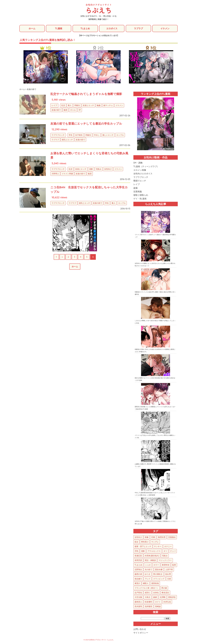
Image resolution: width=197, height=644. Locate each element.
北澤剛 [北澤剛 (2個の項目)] (163, 597)
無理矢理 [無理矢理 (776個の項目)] (162, 537)
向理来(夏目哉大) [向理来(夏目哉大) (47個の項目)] (152, 556)
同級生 (77, 106)
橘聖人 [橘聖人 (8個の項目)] (146, 584)
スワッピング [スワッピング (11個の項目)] (159, 579)
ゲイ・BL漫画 (140, 199)
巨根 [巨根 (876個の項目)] (153, 537)
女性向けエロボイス (143, 174)
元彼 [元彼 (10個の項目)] (169, 579)
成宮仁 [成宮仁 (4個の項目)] (148, 593)
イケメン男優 (67, 174)
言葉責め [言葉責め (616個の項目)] (172, 537)
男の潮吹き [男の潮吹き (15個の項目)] (158, 574)
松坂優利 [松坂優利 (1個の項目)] (148, 602)
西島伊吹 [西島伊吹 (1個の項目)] (172, 597)
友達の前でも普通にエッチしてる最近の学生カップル (89, 124)
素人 (70, 106)
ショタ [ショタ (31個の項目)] (148, 565)
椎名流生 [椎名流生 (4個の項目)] (165, 593)
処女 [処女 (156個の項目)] (136, 542)
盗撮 (136, 188)
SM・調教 (138, 163)
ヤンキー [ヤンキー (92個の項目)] (158, 547)
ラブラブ (138, 29)
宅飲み (99, 169)
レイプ (54, 106)
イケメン (165, 29)
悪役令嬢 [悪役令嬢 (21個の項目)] (159, 570)
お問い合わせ (140, 629)
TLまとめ (85, 29)
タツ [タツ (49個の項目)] (165, 551)
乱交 (63, 106)
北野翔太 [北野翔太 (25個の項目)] (138, 570)
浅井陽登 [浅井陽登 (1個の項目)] (148, 607)
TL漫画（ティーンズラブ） (146, 167)
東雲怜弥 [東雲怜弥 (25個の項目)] (166, 565)
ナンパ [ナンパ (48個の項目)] (173, 551)
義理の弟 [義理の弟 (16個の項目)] (138, 574)
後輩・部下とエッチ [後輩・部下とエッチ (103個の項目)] (143, 547)
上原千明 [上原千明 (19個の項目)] (169, 570)
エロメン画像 (140, 170)
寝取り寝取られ (141, 195)
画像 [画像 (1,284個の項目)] (147, 537)
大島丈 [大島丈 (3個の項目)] (148, 597)
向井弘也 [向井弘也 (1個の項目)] (167, 602)
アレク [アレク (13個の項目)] (148, 579)
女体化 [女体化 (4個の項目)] (156, 593)
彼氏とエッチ (67, 140)
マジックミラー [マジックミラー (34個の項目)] (165, 561)
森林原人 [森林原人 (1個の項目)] (138, 602)
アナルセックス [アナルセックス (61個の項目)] (154, 551)
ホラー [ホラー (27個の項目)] (156, 565)
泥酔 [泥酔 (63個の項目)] (143, 551)
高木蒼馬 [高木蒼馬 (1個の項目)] (138, 607)
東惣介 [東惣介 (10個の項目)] (137, 584)
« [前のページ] (62, 257)
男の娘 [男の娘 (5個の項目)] (164, 588)
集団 (65, 110)
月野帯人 (55, 174)
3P (80, 110)
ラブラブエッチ (58, 135)
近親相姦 (138, 192)
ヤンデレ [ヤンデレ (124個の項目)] (155, 542)
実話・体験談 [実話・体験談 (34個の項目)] (150, 561)
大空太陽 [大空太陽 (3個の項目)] (138, 597)
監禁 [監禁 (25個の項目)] (174, 565)
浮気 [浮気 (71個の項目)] (136, 551)
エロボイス (112, 29)
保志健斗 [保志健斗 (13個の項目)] (138, 579)
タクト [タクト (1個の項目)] (158, 602)
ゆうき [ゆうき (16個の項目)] (148, 574)
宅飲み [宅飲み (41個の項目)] (165, 556)
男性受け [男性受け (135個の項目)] (145, 542)
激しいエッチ (108, 135)
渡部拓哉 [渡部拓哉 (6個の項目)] (155, 584)
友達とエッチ (88, 106)
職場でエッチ (140, 181)
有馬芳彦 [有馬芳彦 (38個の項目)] (138, 561)
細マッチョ (108, 106)
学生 (71, 135)
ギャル (73, 110)
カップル (120, 135)
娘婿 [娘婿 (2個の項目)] (155, 597)
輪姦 (99, 106)
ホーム (32, 29)
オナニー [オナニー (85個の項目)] (168, 547)
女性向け (108, 169)
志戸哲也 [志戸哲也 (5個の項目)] (138, 593)
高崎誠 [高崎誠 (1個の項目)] (158, 607)
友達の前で (56, 110)
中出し (97, 135)
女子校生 (79, 135)
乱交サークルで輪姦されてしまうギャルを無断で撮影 (89, 94)
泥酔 (91, 169)
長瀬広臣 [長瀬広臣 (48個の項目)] (138, 556)
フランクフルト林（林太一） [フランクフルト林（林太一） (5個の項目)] (147, 588)
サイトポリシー (141, 633)
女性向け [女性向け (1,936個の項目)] (138, 537)
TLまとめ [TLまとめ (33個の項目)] (138, 565)
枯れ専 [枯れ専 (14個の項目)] (168, 574)
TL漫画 (59, 29)
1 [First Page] (56, 257)
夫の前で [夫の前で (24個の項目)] (148, 570)
